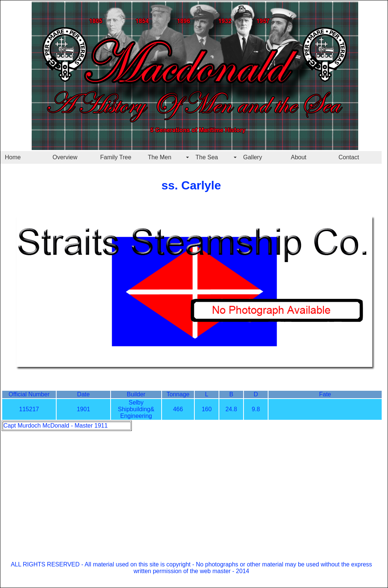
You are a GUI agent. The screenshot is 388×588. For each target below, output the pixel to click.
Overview (65, 157)
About (299, 157)
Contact (349, 157)
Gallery (253, 157)
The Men (160, 157)
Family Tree (116, 157)
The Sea (207, 157)
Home (13, 157)
